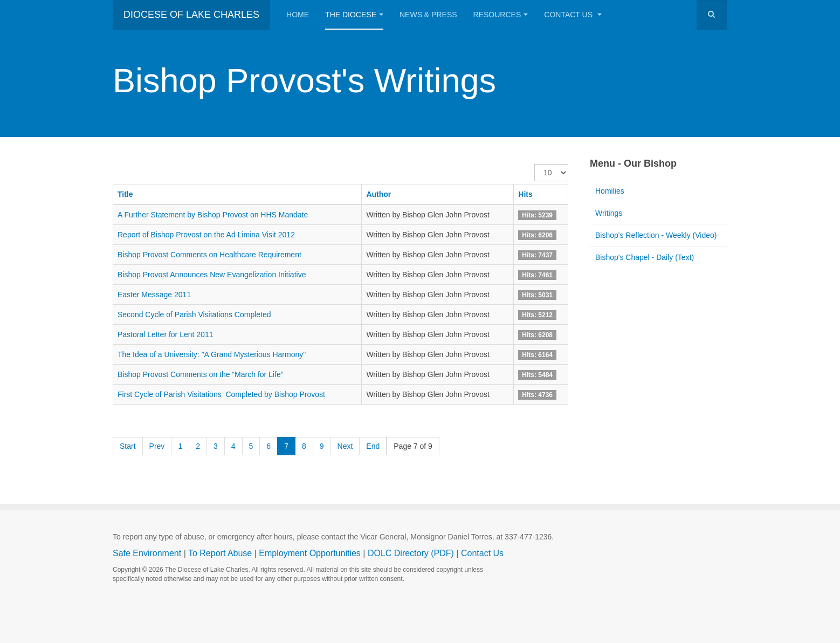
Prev (157, 446)
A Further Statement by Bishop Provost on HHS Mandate (214, 215)
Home (298, 15)
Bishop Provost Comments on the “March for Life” (200, 374)
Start (128, 446)
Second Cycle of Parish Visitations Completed (194, 314)
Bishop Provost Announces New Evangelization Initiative (212, 275)
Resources (501, 15)
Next (345, 446)
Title (125, 194)
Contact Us (573, 15)
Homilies (610, 191)
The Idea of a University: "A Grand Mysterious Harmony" (212, 354)
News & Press (428, 15)
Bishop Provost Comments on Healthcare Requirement (209, 255)
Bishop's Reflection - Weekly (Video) (656, 235)
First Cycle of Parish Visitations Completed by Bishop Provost (221, 394)
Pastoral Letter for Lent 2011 (165, 334)
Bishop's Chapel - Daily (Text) (645, 257)
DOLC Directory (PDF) (411, 553)
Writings (609, 213)
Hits (525, 194)
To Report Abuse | (223, 553)
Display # (535, 164)
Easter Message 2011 (154, 295)
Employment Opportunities (310, 553)
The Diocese (354, 15)
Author (378, 194)
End (373, 446)
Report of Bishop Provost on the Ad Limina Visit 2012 (206, 235)
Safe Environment (147, 553)
